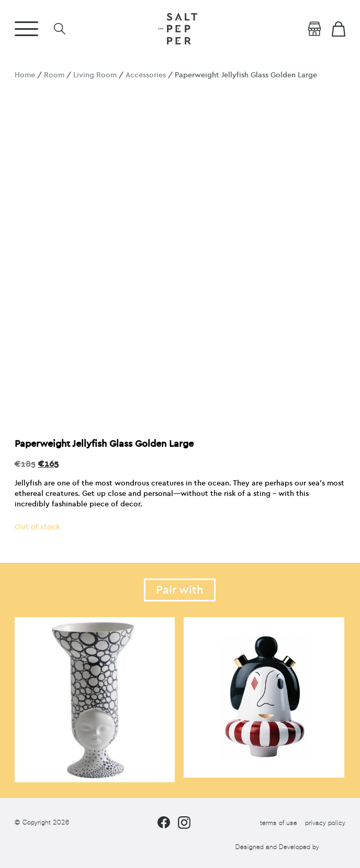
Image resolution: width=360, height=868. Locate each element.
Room (54, 75)
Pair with (180, 590)
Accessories (146, 75)
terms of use (279, 823)
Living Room (95, 75)
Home (25, 75)
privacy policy (325, 823)
